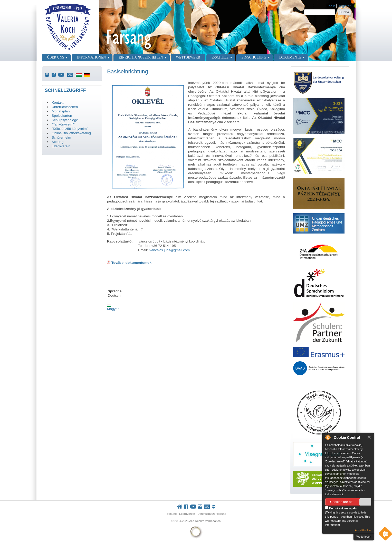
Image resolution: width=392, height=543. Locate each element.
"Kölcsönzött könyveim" (70, 129)
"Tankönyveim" (63, 124)
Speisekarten (62, 116)
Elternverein (61, 146)
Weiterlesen (364, 537)
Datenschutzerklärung (212, 514)
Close (369, 437)
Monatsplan (61, 111)
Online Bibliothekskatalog (71, 133)
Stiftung (58, 142)
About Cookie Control (328, 437)
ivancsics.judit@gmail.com (169, 250)
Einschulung (254, 57)
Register (344, 6)
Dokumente (290, 57)
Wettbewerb (188, 57)
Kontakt (58, 103)
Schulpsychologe (65, 120)
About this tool (363, 530)
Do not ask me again (341, 508)
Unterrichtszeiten (65, 107)
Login (331, 6)
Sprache (115, 291)
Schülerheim (61, 137)
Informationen (91, 57)
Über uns (56, 57)
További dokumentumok (131, 263)
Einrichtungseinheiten (141, 57)
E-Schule (220, 57)
